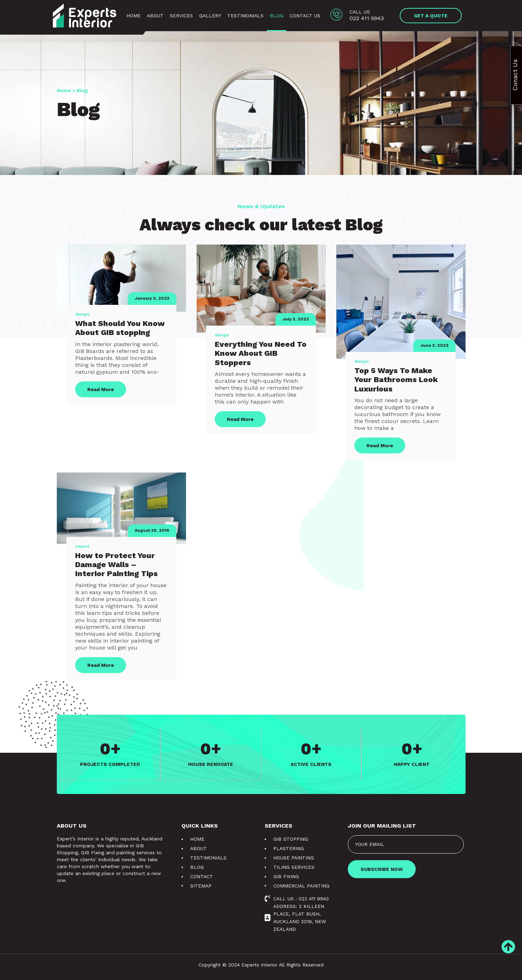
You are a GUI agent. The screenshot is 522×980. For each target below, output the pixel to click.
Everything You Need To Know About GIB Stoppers (261, 353)
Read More (101, 389)
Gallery (210, 16)
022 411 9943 (367, 18)
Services (181, 16)
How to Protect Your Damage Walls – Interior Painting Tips (116, 565)
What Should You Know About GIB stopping (120, 328)
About (155, 16)
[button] (431, 16)
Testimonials (245, 16)
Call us (360, 12)
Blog (277, 16)
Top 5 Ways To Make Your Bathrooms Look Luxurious (396, 380)
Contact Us (305, 16)
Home (134, 16)
